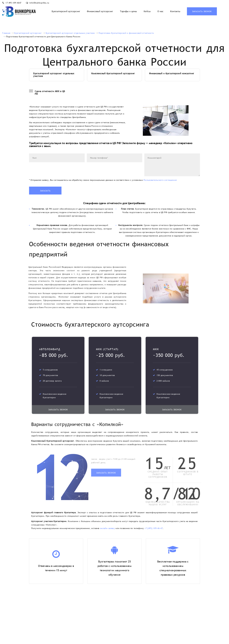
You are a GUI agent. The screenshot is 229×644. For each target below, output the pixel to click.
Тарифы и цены (128, 11)
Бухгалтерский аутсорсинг (66, 11)
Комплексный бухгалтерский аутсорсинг (113, 73)
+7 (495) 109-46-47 (154, 528)
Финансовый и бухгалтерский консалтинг (172, 73)
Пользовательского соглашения (160, 180)
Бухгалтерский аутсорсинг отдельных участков (54, 75)
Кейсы (147, 11)
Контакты (175, 11)
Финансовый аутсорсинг (100, 11)
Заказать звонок (202, 11)
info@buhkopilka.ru (39, 3)
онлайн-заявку (107, 528)
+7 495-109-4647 (13, 3)
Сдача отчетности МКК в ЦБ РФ (47, 93)
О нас (160, 11)
